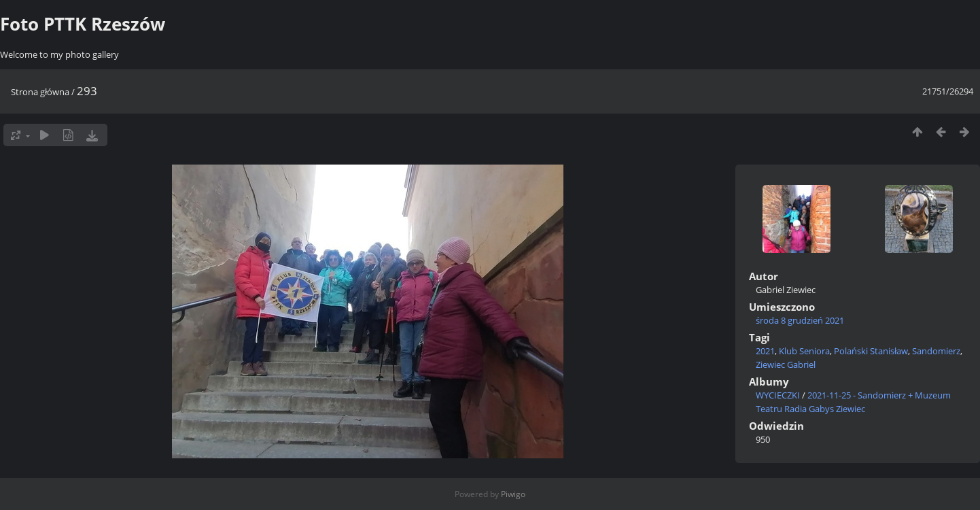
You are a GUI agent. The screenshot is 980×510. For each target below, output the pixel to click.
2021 (765, 351)
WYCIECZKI (778, 395)
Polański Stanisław (871, 351)
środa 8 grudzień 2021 (800, 320)
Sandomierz (936, 351)
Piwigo (513, 494)
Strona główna (40, 92)
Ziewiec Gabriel (786, 364)
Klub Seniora (804, 351)
